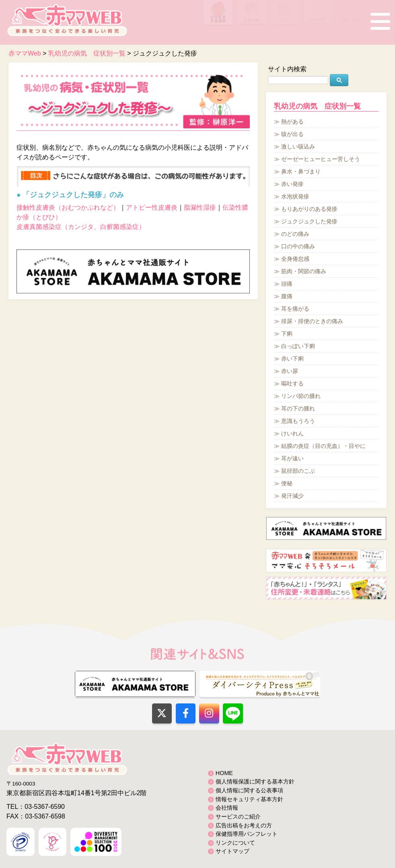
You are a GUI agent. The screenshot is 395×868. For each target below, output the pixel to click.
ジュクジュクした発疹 (309, 221)
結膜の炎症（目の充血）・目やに (323, 446)
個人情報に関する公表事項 (249, 790)
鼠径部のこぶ (298, 471)
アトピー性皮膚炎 (152, 207)
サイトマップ (232, 851)
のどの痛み (295, 234)
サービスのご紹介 (238, 816)
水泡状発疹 (295, 196)
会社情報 (227, 808)
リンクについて (235, 843)
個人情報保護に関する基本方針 (255, 781)
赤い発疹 (292, 184)
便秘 (287, 483)
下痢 (287, 334)
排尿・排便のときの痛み (312, 321)
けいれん (292, 433)
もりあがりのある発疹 (309, 209)
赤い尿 (290, 371)
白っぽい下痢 (298, 346)
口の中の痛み (298, 246)
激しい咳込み (298, 146)
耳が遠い (292, 458)
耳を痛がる (295, 309)
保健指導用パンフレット (247, 834)
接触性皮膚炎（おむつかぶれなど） (68, 207)
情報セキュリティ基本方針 (249, 799)
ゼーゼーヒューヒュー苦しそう (321, 159)
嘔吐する (292, 383)
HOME (224, 773)
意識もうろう (298, 421)
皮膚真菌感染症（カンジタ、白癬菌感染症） (81, 227)
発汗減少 (292, 496)
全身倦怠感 (295, 259)
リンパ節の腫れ (301, 396)
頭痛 (287, 284)
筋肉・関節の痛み (304, 271)
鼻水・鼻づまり (301, 171)
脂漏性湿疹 (200, 207)
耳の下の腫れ (298, 408)
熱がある (292, 122)
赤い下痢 (292, 359)
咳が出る (292, 134)
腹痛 (287, 296)
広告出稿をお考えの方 (244, 825)
